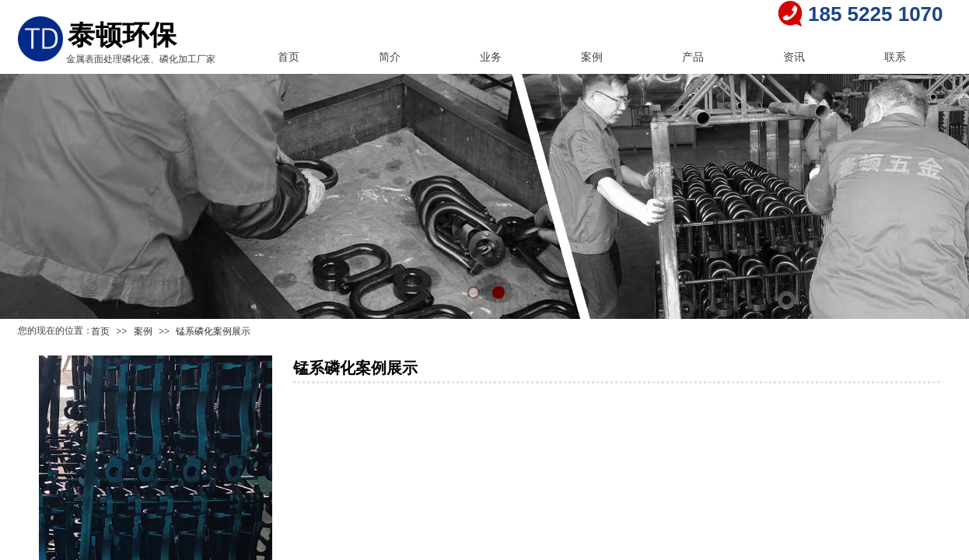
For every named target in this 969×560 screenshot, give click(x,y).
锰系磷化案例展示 (213, 331)
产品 (693, 57)
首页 (289, 57)
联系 (895, 57)
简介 (390, 57)
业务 (491, 57)
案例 (592, 57)
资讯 (794, 57)
